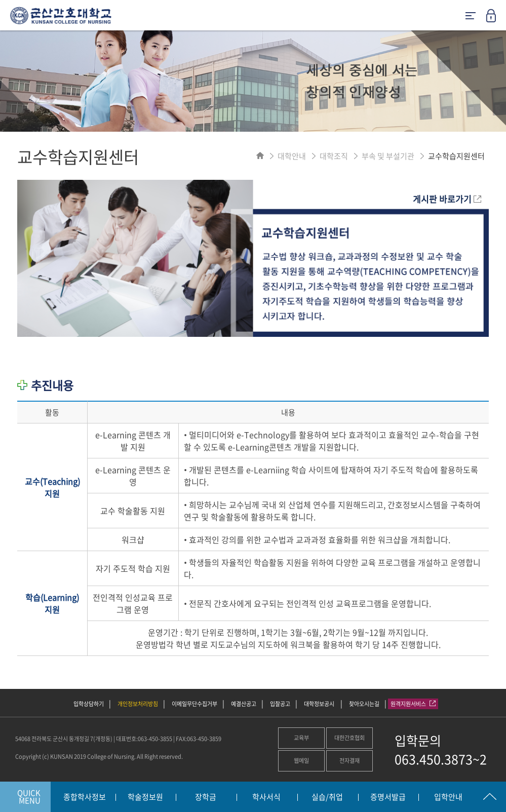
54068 (23, 739)
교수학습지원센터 (456, 156)
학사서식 (266, 797)
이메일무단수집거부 (194, 704)
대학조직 (334, 156)
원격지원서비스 (413, 704)
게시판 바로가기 (447, 199)
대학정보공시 (320, 704)
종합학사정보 (85, 797)
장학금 (206, 797)
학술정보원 (145, 797)
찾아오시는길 (364, 704)
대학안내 (292, 156)
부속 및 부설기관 (388, 156)
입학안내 (448, 797)
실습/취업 (327, 797)
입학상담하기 (89, 704)
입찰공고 (280, 704)
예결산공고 (244, 704)
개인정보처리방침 (138, 704)
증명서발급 (388, 797)
